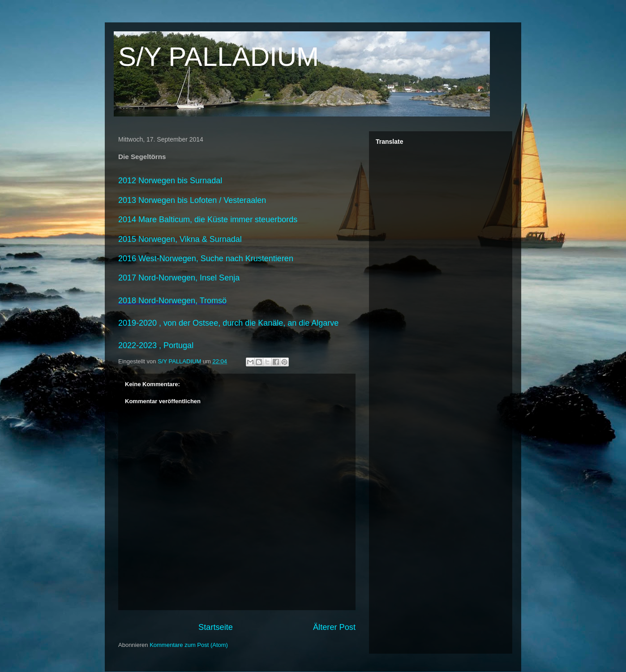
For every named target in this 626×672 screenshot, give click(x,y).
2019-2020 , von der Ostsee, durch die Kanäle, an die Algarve (228, 323)
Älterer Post (334, 627)
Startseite (216, 627)
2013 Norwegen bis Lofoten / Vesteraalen (192, 200)
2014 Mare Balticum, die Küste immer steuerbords (208, 220)
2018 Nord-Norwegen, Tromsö (172, 301)
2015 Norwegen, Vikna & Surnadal (180, 239)
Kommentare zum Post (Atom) (189, 645)
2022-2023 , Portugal (156, 345)
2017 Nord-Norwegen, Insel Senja (179, 278)
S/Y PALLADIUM (219, 57)
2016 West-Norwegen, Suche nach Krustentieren (206, 258)
